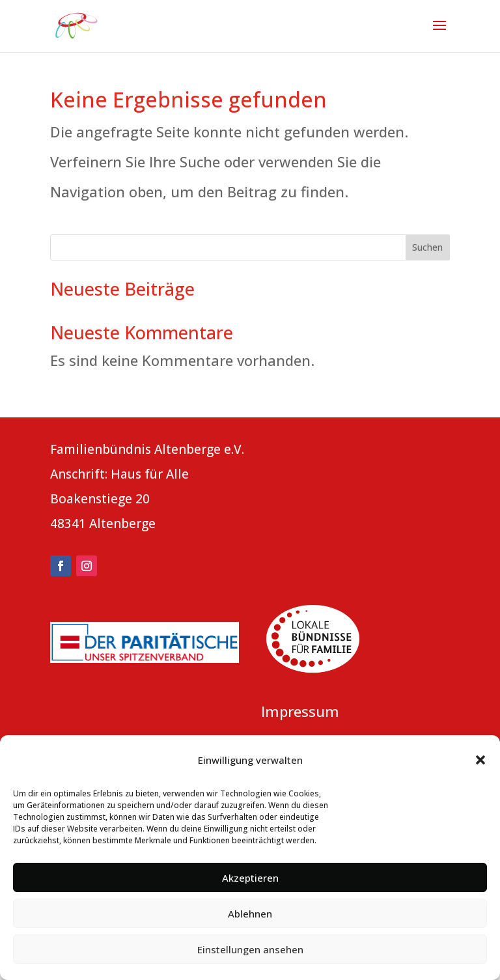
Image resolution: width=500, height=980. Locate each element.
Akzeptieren (250, 878)
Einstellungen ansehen (250, 949)
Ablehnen (250, 914)
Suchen (427, 247)
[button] (480, 760)
